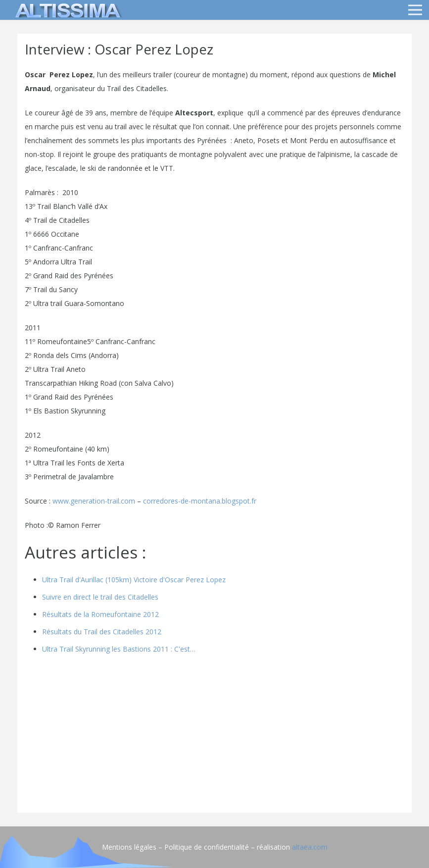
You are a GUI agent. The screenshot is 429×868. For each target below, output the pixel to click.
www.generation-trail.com (94, 501)
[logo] (66, 10)
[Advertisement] (214, 736)
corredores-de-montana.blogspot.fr (200, 501)
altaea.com (310, 847)
